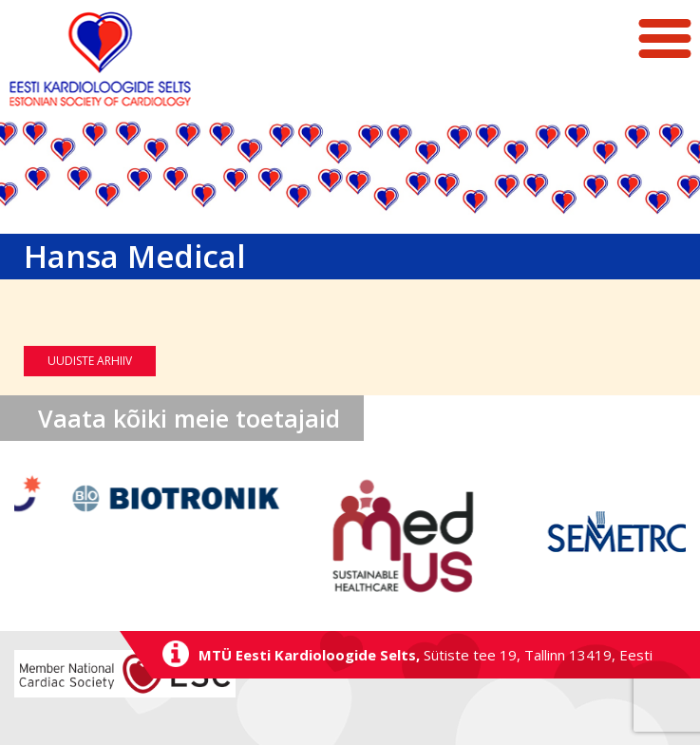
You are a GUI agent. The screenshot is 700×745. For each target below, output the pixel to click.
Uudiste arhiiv (90, 361)
